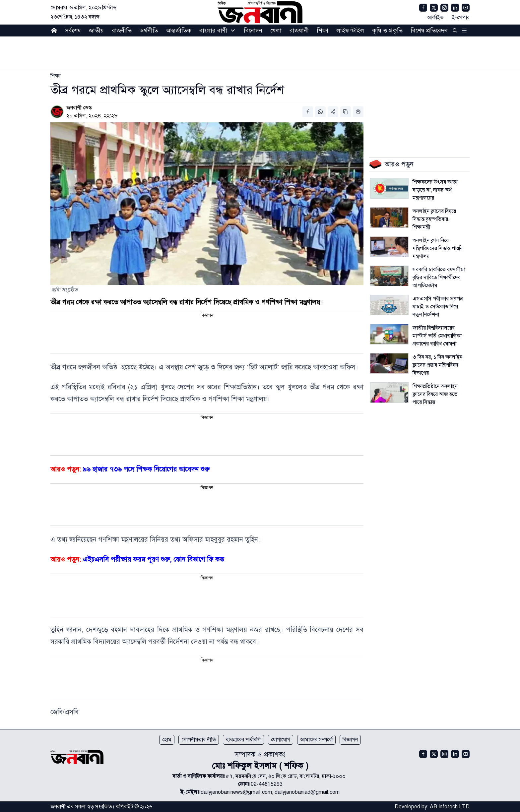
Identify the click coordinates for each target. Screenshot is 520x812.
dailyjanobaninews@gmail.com (236, 792)
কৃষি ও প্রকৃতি (387, 31)
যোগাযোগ (281, 740)
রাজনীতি (122, 31)
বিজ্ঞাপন (350, 740)
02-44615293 (267, 784)
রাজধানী (299, 31)
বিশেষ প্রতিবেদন (429, 31)
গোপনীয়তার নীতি (199, 740)
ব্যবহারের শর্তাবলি (243, 740)
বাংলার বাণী (213, 31)
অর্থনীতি (149, 31)
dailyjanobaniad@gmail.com (307, 792)
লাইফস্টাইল (350, 31)
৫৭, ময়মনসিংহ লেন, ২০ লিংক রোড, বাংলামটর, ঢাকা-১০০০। (287, 776)
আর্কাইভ (435, 18)
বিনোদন (253, 31)
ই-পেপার (461, 18)
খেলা (276, 31)
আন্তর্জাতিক (179, 31)
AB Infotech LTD (450, 807)
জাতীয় (96, 31)
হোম (167, 740)
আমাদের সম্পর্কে (316, 740)
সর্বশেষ (73, 31)
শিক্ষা (323, 31)
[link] (55, 76)
